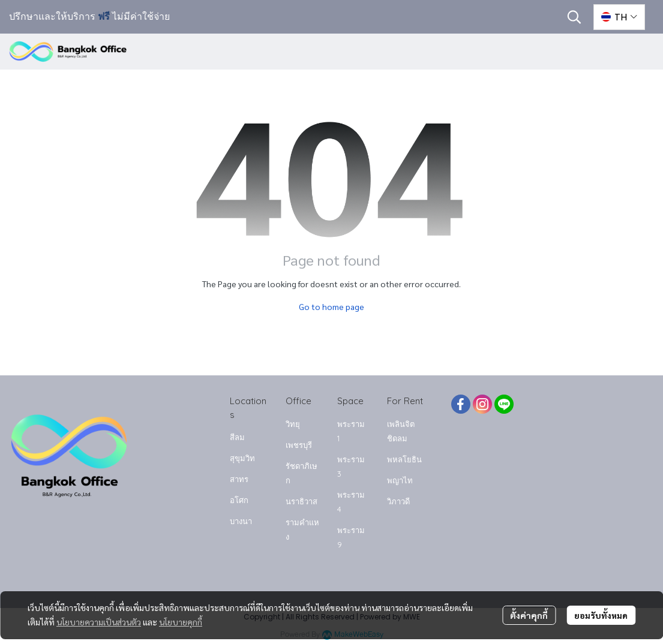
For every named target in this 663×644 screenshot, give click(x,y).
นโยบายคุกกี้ (181, 622)
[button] (574, 17)
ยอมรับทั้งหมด (601, 615)
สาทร (239, 479)
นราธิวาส (301, 501)
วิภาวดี (398, 501)
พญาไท (400, 480)
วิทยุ (293, 424)
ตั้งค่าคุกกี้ (529, 615)
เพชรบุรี (299, 445)
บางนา (241, 521)
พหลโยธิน (404, 459)
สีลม (237, 437)
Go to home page (331, 306)
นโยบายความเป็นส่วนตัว (99, 622)
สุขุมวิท (242, 458)
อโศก (239, 500)
